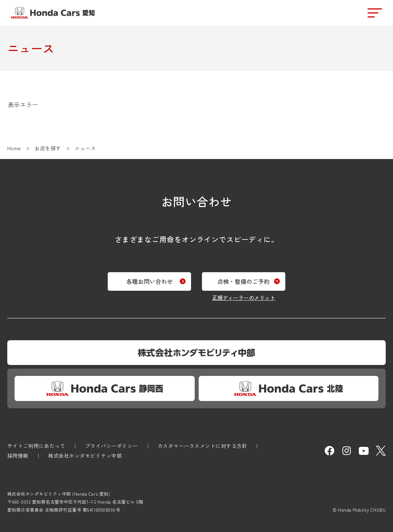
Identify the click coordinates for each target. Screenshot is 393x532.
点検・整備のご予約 (246, 280)
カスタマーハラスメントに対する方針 (202, 446)
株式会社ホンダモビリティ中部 (85, 456)
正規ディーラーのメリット (246, 296)
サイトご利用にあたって (36, 446)
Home (14, 148)
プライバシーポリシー (112, 446)
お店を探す (48, 148)
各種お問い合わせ (147, 280)
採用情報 (18, 456)
